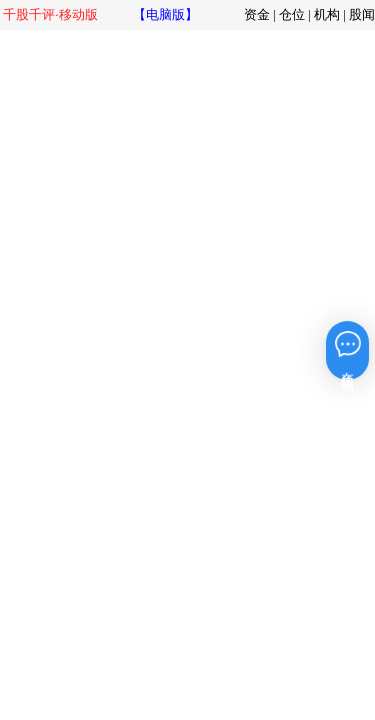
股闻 (362, 14)
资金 (257, 14)
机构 (327, 14)
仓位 (292, 14)
